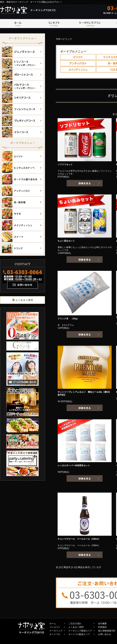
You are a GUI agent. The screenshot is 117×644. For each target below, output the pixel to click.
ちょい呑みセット (66, 241)
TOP (58, 39)
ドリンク (67, 39)
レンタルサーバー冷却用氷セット (74, 465)
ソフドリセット (65, 165)
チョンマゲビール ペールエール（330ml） (79, 539)
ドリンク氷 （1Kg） (68, 319)
